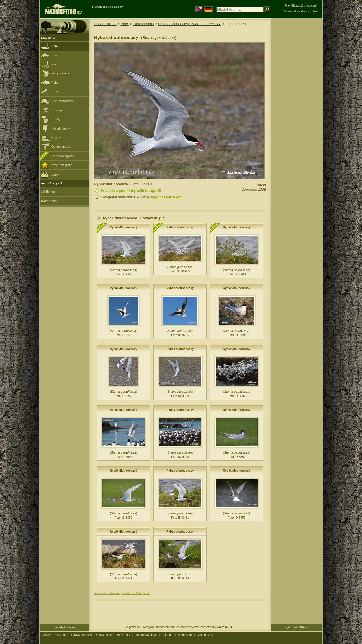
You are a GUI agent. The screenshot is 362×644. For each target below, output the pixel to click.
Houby (56, 119)
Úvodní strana (105, 24)
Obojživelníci (60, 73)
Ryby (55, 83)
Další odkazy (205, 635)
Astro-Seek (185, 635)
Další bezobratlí (62, 101)
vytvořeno (297, 627)
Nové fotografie (62, 165)
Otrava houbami (81, 635)
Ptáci (55, 46)
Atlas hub (60, 635)
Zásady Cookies (64, 627)
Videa (50, 174)
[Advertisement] (297, 109)
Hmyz (55, 92)
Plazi (55, 64)
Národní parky (61, 128)
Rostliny (57, 110)
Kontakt (313, 11)
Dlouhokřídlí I (143, 24)
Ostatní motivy (61, 147)
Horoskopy (123, 635)
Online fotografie (63, 156)
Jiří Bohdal (48, 192)
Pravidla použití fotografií (301, 5)
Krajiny (56, 138)
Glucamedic (104, 635)
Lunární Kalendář (146, 635)
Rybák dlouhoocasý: (190, 24)
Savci (55, 55)
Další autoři (49, 201)
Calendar (167, 635)
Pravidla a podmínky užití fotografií (131, 191)
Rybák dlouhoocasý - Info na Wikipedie (122, 593)
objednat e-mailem (166, 197)
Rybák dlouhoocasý (123, 227)
